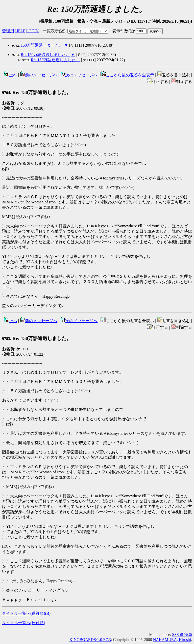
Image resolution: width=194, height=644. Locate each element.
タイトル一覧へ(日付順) (24, 623)
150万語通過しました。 (42, 45)
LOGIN (32, 31)
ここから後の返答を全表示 (127, 75)
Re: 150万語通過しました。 (45, 55)
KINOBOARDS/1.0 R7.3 (90, 640)
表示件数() (123, 31)
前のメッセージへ (39, 75)
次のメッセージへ (79, 75)
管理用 (8, 31)
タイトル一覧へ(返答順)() (26, 613)
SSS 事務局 (182, 635)
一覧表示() (54, 31)
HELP (20, 31)
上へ (11, 75)
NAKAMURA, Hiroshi (172, 640)
